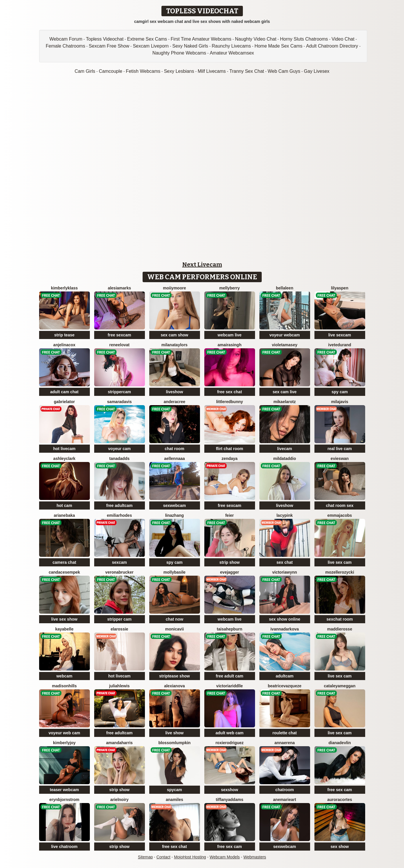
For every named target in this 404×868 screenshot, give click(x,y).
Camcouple (111, 71)
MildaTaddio (285, 459)
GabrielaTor (64, 402)
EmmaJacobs (340, 515)
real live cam (340, 449)
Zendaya (229, 459)
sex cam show (175, 335)
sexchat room (340, 619)
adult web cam (230, 733)
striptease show (174, 676)
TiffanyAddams (230, 800)
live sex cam (340, 562)
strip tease (64, 335)
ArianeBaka (64, 515)
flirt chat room (230, 449)
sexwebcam (175, 505)
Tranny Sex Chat (247, 71)
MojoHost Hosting (190, 857)
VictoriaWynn (285, 572)
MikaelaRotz (284, 402)
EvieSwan (340, 459)
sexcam (119, 562)
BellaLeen (285, 288)
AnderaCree (175, 402)
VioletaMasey (285, 345)
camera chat (64, 562)
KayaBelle (64, 629)
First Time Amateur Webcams (201, 39)
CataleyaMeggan (340, 686)
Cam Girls (85, 71)
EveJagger (229, 572)
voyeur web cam (64, 733)
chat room (174, 449)
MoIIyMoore (174, 288)
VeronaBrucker (119, 572)
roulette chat (285, 733)
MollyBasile (174, 572)
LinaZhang (175, 515)
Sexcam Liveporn (151, 46)
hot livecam (64, 449)
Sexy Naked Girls (190, 46)
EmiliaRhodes (119, 515)
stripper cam (119, 619)
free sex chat (230, 392)
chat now (175, 619)
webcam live (230, 335)
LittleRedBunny (230, 402)
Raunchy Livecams (231, 46)
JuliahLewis (120, 686)
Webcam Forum (66, 39)
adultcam (284, 676)
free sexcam (120, 335)
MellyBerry (230, 288)
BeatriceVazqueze (285, 686)
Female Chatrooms (65, 46)
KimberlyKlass (64, 288)
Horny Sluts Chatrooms (304, 39)
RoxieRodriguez (229, 743)
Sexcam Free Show (109, 46)
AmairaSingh (230, 345)
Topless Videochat (105, 39)
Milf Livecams (212, 71)
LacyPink (285, 515)
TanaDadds (119, 459)
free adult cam (230, 676)
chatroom (285, 790)
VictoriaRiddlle (230, 686)
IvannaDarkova (285, 629)
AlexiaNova (174, 686)
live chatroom (64, 847)
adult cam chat (64, 392)
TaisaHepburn (230, 629)
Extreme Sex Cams (147, 39)
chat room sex (340, 505)
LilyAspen (340, 288)
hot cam (64, 505)
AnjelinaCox (64, 345)
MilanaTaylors (174, 345)
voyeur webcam (284, 335)
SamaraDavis (120, 402)
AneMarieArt (284, 800)
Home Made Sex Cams (278, 46)
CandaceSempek (64, 572)
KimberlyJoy (64, 743)
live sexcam (340, 335)
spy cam (340, 392)
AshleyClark (64, 459)
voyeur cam (119, 449)
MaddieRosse (340, 629)
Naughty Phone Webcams (179, 53)
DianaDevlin (340, 743)
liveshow (174, 392)
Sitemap (145, 857)
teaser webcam (64, 790)
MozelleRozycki (340, 572)
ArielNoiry (119, 800)
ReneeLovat (119, 345)
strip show (230, 562)
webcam (64, 676)
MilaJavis (340, 402)
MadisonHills (64, 686)
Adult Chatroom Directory (332, 46)
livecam (284, 449)
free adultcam (119, 505)
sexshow (229, 790)
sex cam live (285, 392)
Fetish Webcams (143, 71)
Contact (163, 857)
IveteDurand (340, 345)
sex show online (285, 619)
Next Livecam (202, 264)
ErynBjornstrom (64, 800)
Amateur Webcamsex (232, 53)
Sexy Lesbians (179, 71)
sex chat (285, 562)
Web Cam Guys (284, 71)
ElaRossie (120, 629)
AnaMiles (174, 800)
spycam (174, 790)
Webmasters (255, 857)
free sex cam (340, 790)
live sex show (64, 619)
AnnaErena (285, 743)
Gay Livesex (317, 71)
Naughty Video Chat (256, 39)
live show (174, 733)
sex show (340, 847)
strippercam (119, 392)
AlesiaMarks (119, 288)
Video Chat (343, 39)
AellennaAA (174, 459)
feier (230, 515)
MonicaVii (175, 629)
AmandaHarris (119, 743)
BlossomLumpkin (174, 743)
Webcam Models (225, 857)
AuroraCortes (340, 800)
